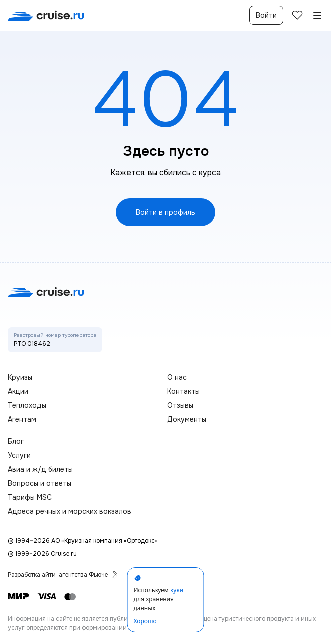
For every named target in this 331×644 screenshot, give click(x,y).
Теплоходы (27, 405)
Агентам (22, 419)
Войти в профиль (165, 212)
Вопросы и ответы (40, 483)
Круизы (20, 377)
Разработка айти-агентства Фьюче (63, 575)
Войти (266, 15)
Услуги (19, 455)
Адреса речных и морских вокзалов (70, 511)
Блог (16, 441)
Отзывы (180, 405)
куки (177, 590)
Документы (187, 419)
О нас (177, 377)
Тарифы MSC (30, 497)
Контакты (183, 391)
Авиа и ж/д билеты (40, 469)
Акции (18, 391)
